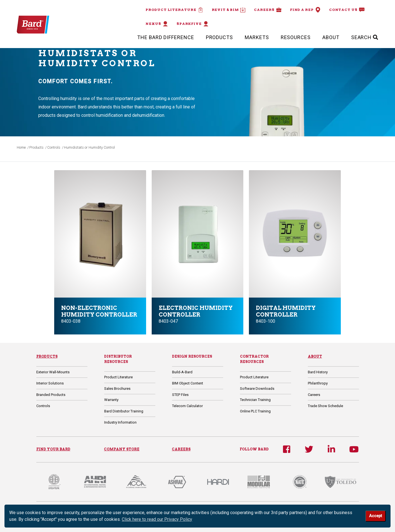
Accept (375, 516)
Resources (296, 37)
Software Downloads (257, 389)
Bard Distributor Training (124, 411)
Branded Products (51, 395)
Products (219, 37)
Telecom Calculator (187, 406)
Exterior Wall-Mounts (53, 372)
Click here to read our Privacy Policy (157, 519)
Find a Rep (305, 10)
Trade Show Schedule (325, 406)
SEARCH (365, 37)
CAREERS (181, 449)
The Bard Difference (166, 37)
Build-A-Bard (182, 372)
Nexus (157, 24)
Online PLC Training (255, 411)
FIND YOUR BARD (53, 449)
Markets (257, 37)
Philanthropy (318, 383)
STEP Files (180, 395)
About (331, 37)
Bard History (318, 372)
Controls (54, 147)
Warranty (111, 400)
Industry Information (120, 422)
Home (21, 147)
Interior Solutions (50, 383)
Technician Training (255, 400)
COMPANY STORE (122, 449)
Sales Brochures (117, 389)
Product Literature (174, 10)
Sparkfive (193, 24)
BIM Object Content (188, 383)
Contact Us (347, 10)
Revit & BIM (229, 10)
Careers (268, 10)
